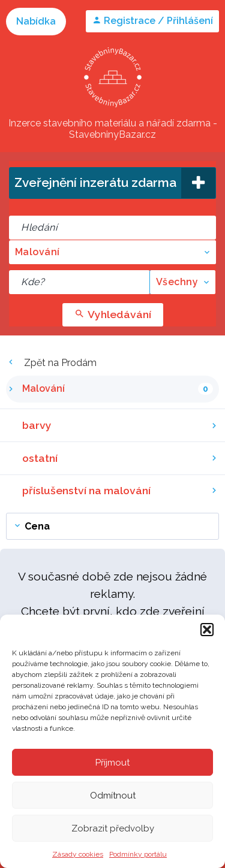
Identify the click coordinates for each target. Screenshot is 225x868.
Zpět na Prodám (51, 363)
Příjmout (112, 763)
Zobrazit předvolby (113, 828)
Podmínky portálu (138, 854)
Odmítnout (113, 796)
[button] (207, 630)
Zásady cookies (78, 854)
